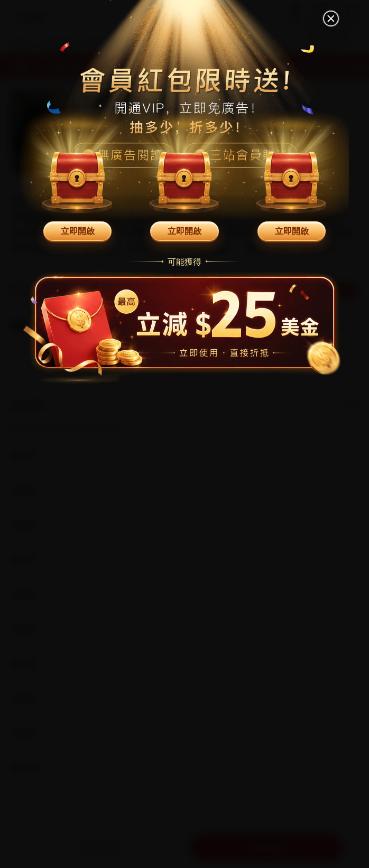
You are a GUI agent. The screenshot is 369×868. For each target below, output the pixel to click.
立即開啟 (78, 231)
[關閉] (331, 18)
